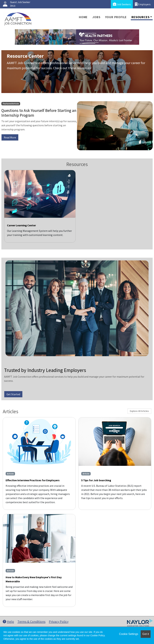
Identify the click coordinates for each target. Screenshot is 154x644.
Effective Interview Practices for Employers (33, 480)
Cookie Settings (129, 634)
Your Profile (116, 17)
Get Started (13, 394)
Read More (10, 137)
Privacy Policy (59, 621)
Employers (143, 4)
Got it (146, 634)
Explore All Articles (139, 411)
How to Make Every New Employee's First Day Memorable (34, 579)
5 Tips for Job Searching (96, 480)
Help (8, 621)
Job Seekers (122, 4)
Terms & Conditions (31, 621)
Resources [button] (140, 17)
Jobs (96, 17)
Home (83, 17)
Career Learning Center (21, 225)
